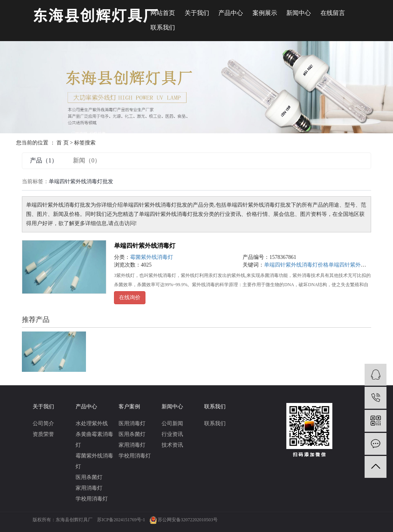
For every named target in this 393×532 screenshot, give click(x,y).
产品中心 (231, 13)
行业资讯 (172, 434)
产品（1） (44, 160)
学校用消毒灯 (92, 499)
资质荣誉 (43, 434)
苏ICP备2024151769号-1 (121, 520)
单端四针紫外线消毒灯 (145, 246)
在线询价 (130, 297)
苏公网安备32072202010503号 (188, 520)
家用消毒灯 (89, 488)
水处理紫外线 (92, 423)
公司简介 (43, 423)
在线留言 (333, 13)
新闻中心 (299, 13)
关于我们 (197, 13)
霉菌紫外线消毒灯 (152, 257)
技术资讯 (172, 445)
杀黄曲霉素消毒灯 (94, 440)
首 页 (63, 143)
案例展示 (265, 13)
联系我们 (163, 27)
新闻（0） (87, 160)
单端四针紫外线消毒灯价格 (296, 265)
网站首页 (163, 13)
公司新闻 (172, 423)
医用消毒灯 (132, 423)
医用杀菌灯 (89, 477)
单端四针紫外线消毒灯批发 (361, 265)
